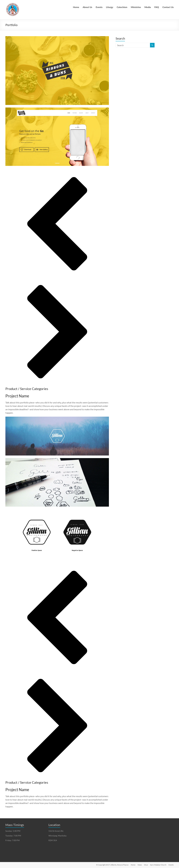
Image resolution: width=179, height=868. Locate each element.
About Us (87, 7)
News (140, 865)
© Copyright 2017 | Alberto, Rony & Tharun (112, 865)
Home (76, 7)
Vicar (146, 865)
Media (148, 7)
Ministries (136, 7)
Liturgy (110, 7)
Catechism (122, 7)
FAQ (157, 7)
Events (99, 7)
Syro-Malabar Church (158, 865)
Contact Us (168, 7)
